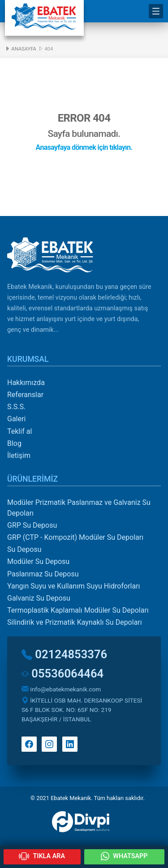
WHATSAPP (124, 856)
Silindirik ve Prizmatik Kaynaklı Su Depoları (75, 622)
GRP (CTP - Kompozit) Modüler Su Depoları (75, 537)
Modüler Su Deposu (38, 561)
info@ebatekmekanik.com (61, 689)
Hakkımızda (26, 383)
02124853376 (64, 654)
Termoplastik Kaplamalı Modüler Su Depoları (78, 610)
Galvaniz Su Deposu (39, 598)
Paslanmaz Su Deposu (43, 574)
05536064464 (62, 673)
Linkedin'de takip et (70, 744)
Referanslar (25, 395)
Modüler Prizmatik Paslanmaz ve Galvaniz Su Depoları (79, 508)
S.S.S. (16, 407)
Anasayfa (20, 49)
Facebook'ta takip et (29, 744)
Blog (14, 443)
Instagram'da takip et (49, 744)
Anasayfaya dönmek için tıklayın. (84, 147)
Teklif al (19, 431)
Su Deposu (24, 549)
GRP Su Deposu (32, 525)
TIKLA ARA (42, 856)
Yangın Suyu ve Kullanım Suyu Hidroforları (74, 586)
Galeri (16, 419)
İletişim (19, 455)
